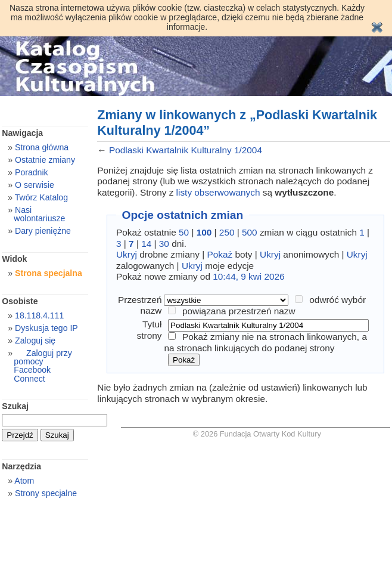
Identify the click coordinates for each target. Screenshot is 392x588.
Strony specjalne (46, 493)
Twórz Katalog (41, 197)
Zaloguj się (35, 341)
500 (250, 232)
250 (227, 232)
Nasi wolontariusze (39, 214)
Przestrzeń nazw (140, 305)
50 (184, 232)
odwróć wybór (337, 300)
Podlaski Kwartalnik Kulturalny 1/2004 (186, 150)
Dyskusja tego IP (46, 328)
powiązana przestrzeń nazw (239, 311)
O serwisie (35, 185)
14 (146, 244)
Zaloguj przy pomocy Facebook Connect (43, 366)
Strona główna (42, 147)
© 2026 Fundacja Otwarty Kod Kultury (257, 434)
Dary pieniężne (43, 231)
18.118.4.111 (39, 315)
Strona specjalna (49, 273)
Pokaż (220, 254)
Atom (24, 481)
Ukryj (127, 254)
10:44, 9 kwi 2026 (248, 276)
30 (164, 244)
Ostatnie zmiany (45, 160)
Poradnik (32, 172)
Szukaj (15, 406)
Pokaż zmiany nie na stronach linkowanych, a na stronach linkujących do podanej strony (265, 342)
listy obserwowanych (218, 192)
